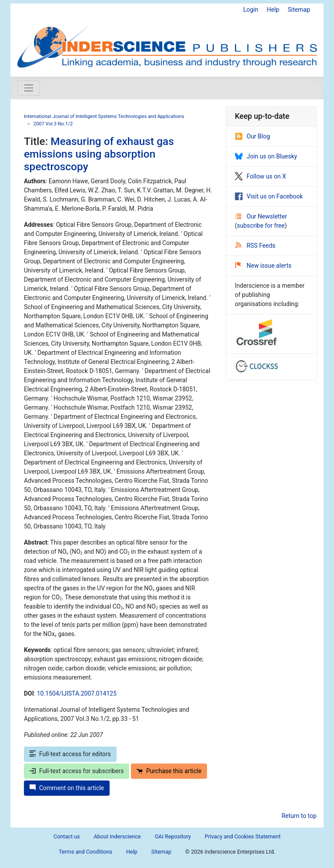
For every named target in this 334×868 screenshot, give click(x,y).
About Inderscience (117, 836)
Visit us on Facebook (269, 196)
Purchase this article (169, 771)
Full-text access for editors (70, 754)
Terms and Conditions (85, 852)
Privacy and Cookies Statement (243, 836)
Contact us (67, 836)
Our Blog (252, 136)
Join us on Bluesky (266, 156)
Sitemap (299, 10)
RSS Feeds (255, 246)
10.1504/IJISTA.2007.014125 (77, 693)
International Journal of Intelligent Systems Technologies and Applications (104, 116)
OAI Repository (173, 836)
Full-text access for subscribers (77, 771)
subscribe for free (261, 225)
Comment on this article (67, 788)
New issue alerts (263, 266)
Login (251, 10)
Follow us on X (261, 176)
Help (273, 10)
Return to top (299, 816)
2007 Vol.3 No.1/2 (53, 124)
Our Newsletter (261, 216)
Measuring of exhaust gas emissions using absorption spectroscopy (99, 154)
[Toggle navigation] (29, 88)
